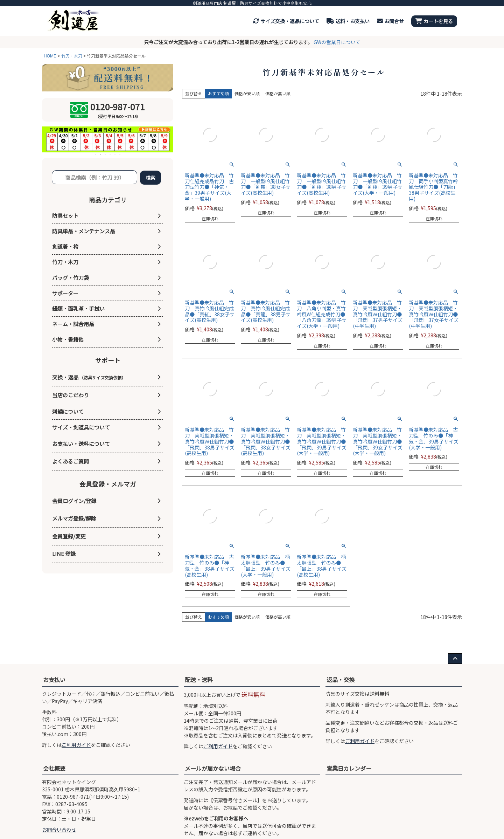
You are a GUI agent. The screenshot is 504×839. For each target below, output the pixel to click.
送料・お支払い (348, 21)
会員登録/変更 (69, 536)
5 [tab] (115, 154)
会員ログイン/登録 (74, 501)
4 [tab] (111, 154)
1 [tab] (96, 154)
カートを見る (434, 21)
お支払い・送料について (81, 444)
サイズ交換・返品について (286, 21)
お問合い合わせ (59, 830)
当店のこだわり (71, 395)
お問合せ (390, 21)
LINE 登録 (64, 554)
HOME (50, 56)
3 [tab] (106, 154)
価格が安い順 (247, 93)
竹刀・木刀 (72, 56)
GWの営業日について (337, 42)
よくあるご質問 (71, 461)
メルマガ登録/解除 (74, 518)
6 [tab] (120, 154)
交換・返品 (89, 377)
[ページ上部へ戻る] (455, 659)
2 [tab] (101, 154)
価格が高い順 (278, 93)
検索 (150, 178)
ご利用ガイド (76, 745)
